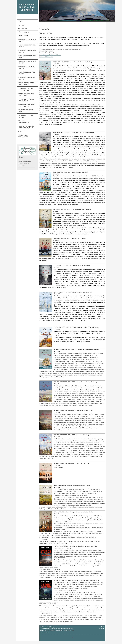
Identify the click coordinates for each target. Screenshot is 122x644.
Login (103, 627)
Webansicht (101, 628)
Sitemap (52, 627)
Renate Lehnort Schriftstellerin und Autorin (27, 7)
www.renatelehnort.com (46, 57)
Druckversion (45, 627)
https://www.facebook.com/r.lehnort (50, 55)
